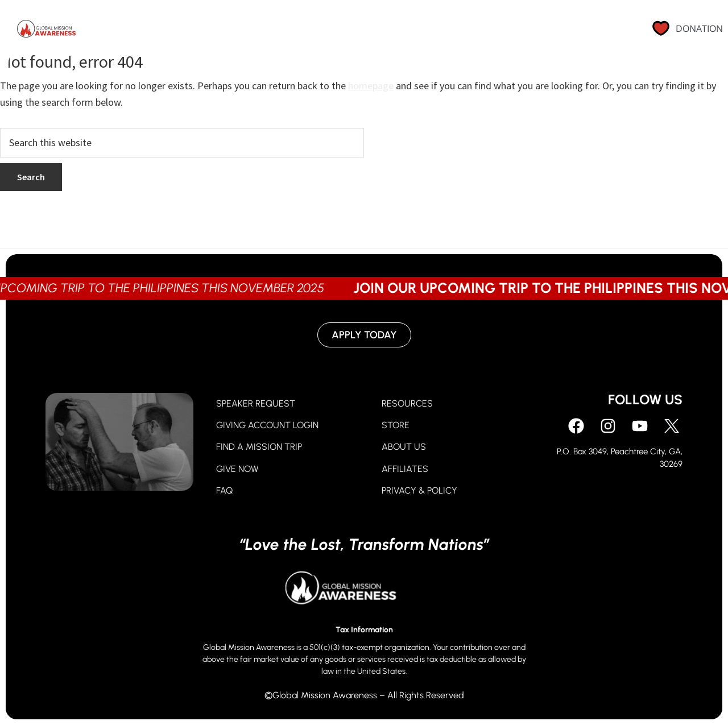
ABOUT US (404, 447)
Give (347, 31)
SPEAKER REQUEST (256, 403)
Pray (298, 31)
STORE (396, 425)
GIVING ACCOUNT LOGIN (267, 425)
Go (392, 31)
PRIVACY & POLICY (419, 490)
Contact (584, 31)
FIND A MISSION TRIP (259, 447)
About (442, 31)
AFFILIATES (405, 469)
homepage (371, 86)
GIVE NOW (237, 469)
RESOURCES (407, 403)
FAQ (224, 490)
